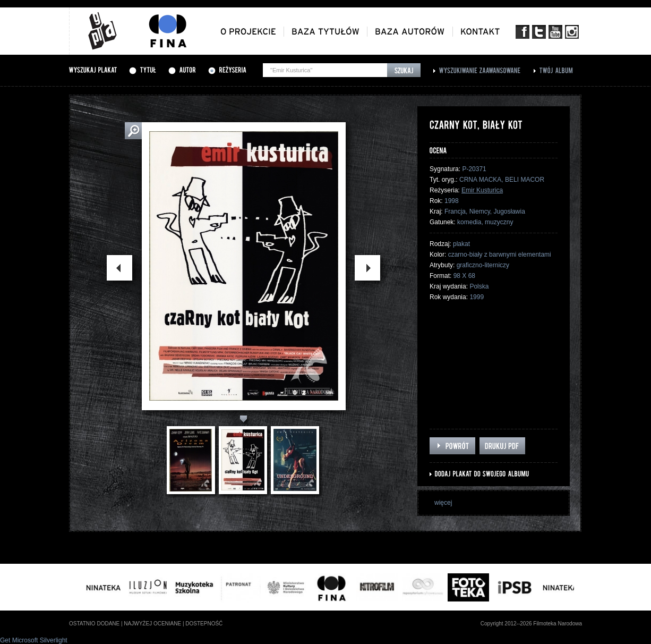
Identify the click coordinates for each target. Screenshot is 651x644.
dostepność (204, 624)
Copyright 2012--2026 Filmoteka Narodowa (531, 624)
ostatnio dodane (94, 624)
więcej (443, 503)
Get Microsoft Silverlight (34, 640)
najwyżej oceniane (152, 624)
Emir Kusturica (482, 190)
